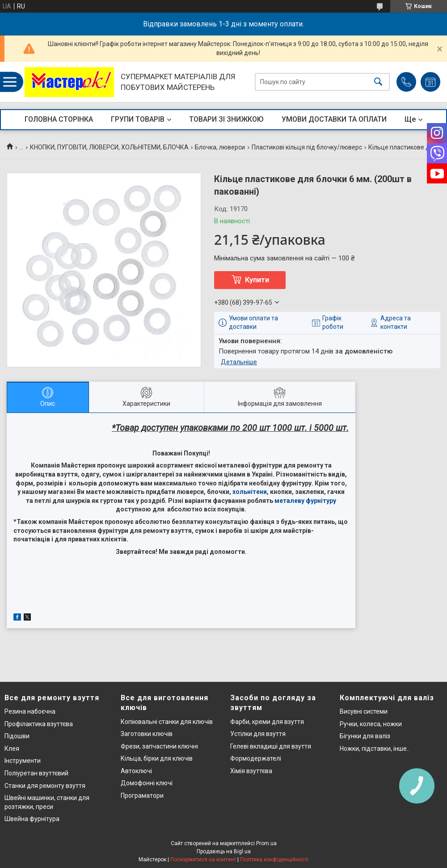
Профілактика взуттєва (39, 724)
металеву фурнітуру (305, 501)
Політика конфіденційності (274, 859)
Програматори (142, 796)
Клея (12, 749)
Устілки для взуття (258, 734)
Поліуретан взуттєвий (36, 773)
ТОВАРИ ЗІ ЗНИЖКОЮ (226, 119)
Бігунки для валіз (365, 736)
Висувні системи (364, 711)
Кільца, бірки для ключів (157, 758)
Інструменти (23, 761)
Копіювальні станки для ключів (167, 722)
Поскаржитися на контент (203, 859)
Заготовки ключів (147, 734)
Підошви (17, 736)
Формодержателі (256, 758)
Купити (257, 280)
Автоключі (136, 771)
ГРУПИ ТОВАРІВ (138, 119)
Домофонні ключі (147, 783)
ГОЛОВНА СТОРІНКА (59, 119)
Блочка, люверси (220, 147)
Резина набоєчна (30, 711)
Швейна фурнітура (32, 819)
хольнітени (250, 492)
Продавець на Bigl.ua (224, 851)
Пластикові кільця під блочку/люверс (307, 147)
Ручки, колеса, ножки (371, 724)
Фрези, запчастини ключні (159, 746)
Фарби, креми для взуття (267, 722)
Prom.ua (266, 843)
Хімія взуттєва (251, 771)
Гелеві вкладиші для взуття (271, 746)
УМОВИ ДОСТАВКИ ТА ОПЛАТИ (334, 119)
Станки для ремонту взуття (45, 786)
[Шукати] (378, 82)
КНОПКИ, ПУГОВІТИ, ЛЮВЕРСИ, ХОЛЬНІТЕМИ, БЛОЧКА (109, 147)
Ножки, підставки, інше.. (375, 749)
